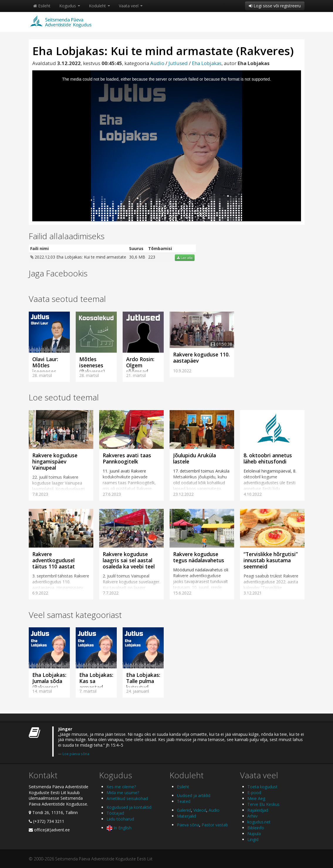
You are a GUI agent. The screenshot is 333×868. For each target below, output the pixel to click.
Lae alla (185, 258)
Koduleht (99, 6)
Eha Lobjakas (207, 63)
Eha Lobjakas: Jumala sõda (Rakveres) (49, 681)
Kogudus (70, 6)
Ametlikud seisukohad (127, 798)
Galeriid (184, 810)
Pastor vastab (215, 825)
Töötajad (115, 813)
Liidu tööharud (120, 819)
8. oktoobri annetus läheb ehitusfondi (268, 458)
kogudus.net (259, 822)
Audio (157, 63)
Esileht (42, 6)
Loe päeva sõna (76, 754)
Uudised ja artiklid (194, 795)
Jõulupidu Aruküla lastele (195, 458)
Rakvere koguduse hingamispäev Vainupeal (55, 461)
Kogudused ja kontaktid (129, 807)
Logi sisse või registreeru (275, 6)
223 (152, 257)
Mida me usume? (123, 793)
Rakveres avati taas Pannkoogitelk (127, 458)
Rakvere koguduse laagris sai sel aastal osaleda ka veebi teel (129, 560)
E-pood (254, 793)
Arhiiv (252, 816)
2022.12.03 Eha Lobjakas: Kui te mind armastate (78, 257)
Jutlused (178, 63)
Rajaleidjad (258, 810)
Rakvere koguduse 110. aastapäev (201, 357)
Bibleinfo (256, 828)
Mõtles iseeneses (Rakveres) (92, 365)
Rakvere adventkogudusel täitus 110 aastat (54, 560)
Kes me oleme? (121, 787)
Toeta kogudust (262, 787)
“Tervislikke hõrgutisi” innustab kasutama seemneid (271, 560)
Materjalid (186, 816)
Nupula (254, 834)
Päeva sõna (188, 825)
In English (119, 828)
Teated (184, 801)
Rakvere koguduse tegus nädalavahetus (199, 557)
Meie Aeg (256, 798)
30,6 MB (137, 257)
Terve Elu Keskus (263, 804)
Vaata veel (131, 6)
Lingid (253, 839)
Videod (200, 810)
